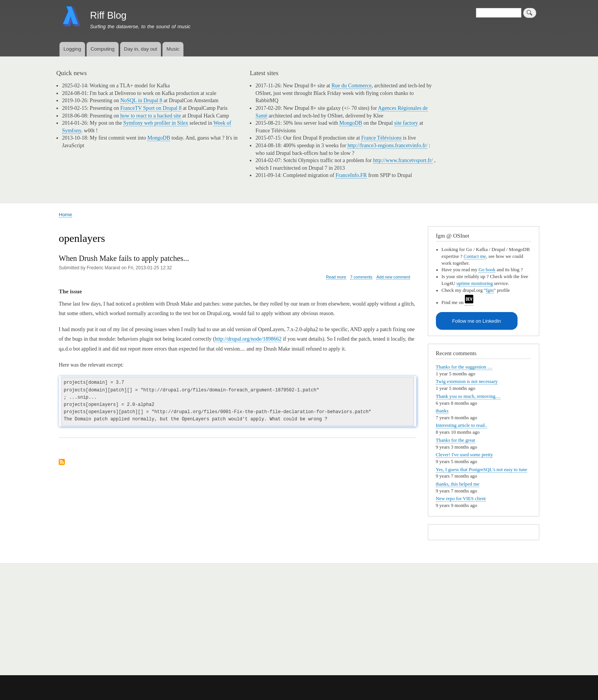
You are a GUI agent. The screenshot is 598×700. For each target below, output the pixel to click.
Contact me (475, 256)
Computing (102, 49)
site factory (406, 123)
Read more (336, 277)
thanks (442, 411)
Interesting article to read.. (462, 425)
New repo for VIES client (461, 499)
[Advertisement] (151, 615)
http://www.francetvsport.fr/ (403, 160)
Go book (487, 270)
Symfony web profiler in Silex (156, 123)
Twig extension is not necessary (467, 381)
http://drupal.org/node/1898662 (248, 339)
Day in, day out (141, 49)
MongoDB (159, 138)
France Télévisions (381, 138)
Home (65, 215)
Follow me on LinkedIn (477, 321)
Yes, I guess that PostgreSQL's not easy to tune (482, 470)
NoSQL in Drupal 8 (141, 101)
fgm (490, 290)
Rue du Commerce (351, 86)
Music (173, 49)
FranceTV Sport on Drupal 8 (151, 108)
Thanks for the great (456, 440)
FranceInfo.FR (351, 175)
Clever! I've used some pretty (465, 455)
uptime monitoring (475, 283)
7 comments (361, 277)
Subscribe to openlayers (62, 463)
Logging (72, 49)
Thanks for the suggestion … (464, 367)
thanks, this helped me (458, 484)
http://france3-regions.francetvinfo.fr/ (387, 146)
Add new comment (393, 277)
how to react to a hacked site (150, 116)
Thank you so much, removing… (468, 396)
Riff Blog (108, 15)
